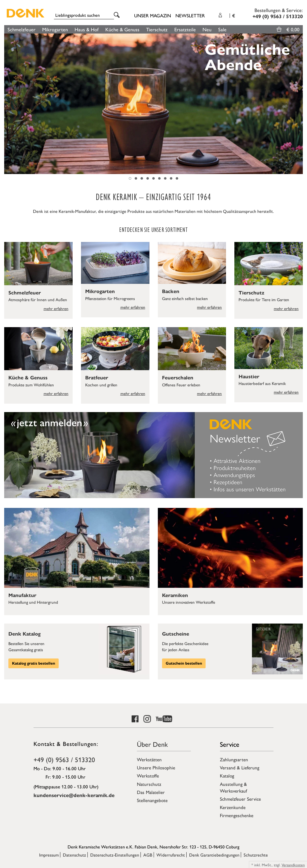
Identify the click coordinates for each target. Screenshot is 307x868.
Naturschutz (149, 784)
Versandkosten (293, 865)
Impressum (49, 855)
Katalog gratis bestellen (34, 663)
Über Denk (152, 744)
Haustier (249, 377)
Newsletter (190, 15)
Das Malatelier (151, 792)
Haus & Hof (87, 29)
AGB (148, 855)
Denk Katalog (24, 634)
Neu (207, 29)
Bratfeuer (97, 378)
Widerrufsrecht (171, 855)
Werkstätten (149, 759)
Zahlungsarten (234, 759)
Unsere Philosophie (156, 767)
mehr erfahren (56, 308)
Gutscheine (176, 634)
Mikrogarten (55, 29)
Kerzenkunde (233, 807)
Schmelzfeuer (22, 29)
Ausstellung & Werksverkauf (233, 787)
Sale (222, 29)
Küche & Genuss (122, 29)
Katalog (227, 776)
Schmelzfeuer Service (240, 799)
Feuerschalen (178, 378)
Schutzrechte (256, 855)
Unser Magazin (153, 15)
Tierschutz (157, 29)
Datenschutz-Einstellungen (115, 855)
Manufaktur (22, 595)
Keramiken (175, 595)
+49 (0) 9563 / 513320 (64, 759)
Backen (171, 291)
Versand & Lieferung (240, 767)
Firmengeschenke (237, 815)
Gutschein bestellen (184, 663)
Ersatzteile (185, 29)
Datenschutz (74, 855)
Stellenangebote (152, 800)
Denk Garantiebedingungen (214, 855)
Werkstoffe (148, 776)
